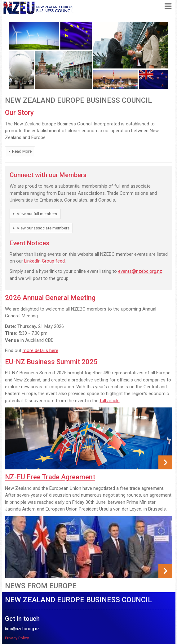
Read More (22, 151)
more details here (40, 350)
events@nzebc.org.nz (140, 271)
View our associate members (43, 228)
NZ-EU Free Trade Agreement (50, 477)
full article (110, 401)
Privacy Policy (17, 638)
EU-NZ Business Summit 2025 (51, 362)
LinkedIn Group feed (44, 261)
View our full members (37, 214)
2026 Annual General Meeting (50, 298)
